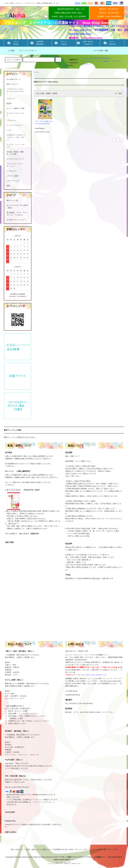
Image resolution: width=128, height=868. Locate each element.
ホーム (36, 72)
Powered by (64, 864)
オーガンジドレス (87, 61)
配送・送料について (34, 850)
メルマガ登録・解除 (100, 51)
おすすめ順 (40, 93)
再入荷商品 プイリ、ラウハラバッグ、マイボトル (17, 214)
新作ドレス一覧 (12, 201)
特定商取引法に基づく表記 (63, 850)
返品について (47, 850)
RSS (110, 850)
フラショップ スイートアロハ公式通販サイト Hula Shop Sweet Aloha (63, 23)
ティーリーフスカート (26, 51)
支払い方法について (18, 850)
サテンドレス (86, 64)
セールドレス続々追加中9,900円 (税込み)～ (97, 58)
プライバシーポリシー (83, 850)
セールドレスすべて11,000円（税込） (17, 207)
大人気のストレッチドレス (16, 220)
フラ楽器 (9, 51)
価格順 (48, 93)
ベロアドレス (117, 61)
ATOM (115, 850)
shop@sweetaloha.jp (73, 695)
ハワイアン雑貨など (103, 61)
